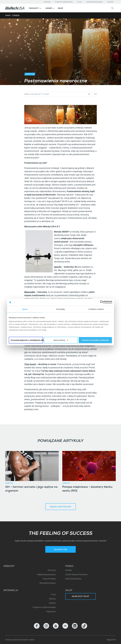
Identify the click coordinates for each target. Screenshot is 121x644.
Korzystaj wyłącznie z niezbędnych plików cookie (27, 340)
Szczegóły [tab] (60, 309)
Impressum (51, 612)
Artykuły (52, 599)
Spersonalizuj (61, 340)
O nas (80, 2)
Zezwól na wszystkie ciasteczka (95, 340)
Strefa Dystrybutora (73, 579)
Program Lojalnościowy (64, 2)
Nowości (47, 2)
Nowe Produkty (49, 579)
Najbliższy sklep (81, 596)
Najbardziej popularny (47, 574)
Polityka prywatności (14, 640)
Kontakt (110, 2)
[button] (35, 8)
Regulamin (111, 640)
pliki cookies (29, 640)
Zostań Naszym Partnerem (76, 574)
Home (8, 15)
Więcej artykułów (61, 507)
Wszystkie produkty (48, 583)
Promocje (52, 570)
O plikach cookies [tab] (96, 309)
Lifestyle (16, 15)
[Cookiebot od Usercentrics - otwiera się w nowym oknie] (102, 302)
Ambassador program (95, 2)
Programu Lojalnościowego (44, 607)
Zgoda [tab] (25, 309)
